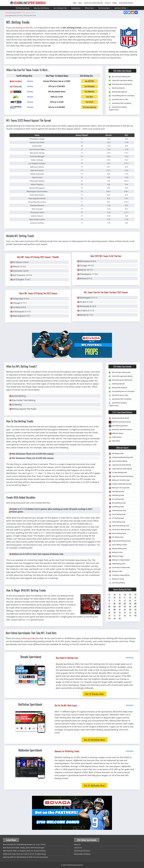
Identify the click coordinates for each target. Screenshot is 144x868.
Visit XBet (89, 97)
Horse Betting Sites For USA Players (122, 96)
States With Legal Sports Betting (121, 81)
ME (115, 604)
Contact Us (78, 848)
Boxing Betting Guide (117, 503)
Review (30, 81)
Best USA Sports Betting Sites (120, 77)
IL (115, 601)
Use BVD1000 (89, 81)
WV (109, 619)
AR (125, 595)
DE (120, 598)
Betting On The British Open (119, 480)
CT (109, 598)
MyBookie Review (116, 434)
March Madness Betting (118, 461)
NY (120, 610)
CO (135, 595)
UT (120, 616)
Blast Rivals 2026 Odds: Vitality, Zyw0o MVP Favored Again (24, 848)
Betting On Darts (116, 553)
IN (120, 601)
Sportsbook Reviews (126, 3)
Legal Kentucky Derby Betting (120, 465)
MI (130, 604)
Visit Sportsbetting (89, 107)
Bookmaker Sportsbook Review (120, 430)
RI (125, 613)
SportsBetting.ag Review (118, 426)
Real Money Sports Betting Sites (121, 84)
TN (109, 616)
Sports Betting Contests (118, 545)
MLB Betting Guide (116, 492)
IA (125, 601)
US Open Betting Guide (118, 473)
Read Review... (130, 658)
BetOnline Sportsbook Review (120, 422)
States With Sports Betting (93, 3)
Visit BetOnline (89, 86)
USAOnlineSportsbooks (75, 865)
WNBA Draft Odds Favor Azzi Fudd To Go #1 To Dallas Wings (24, 854)
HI (135, 598)
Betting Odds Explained (118, 92)
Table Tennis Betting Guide (119, 526)
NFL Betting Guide (116, 454)
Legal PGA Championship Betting (121, 477)
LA (109, 604)
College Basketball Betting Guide (121, 458)
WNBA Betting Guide (117, 564)
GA (130, 598)
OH (135, 610)
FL (125, 598)
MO (115, 607)
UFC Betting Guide (116, 518)
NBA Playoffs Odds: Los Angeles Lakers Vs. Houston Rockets (24, 851)
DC (115, 598)
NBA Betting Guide (116, 496)
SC (130, 613)
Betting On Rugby (116, 556)
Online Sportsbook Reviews (43, 8)
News (80, 3)
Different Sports (91, 8)
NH (135, 607)
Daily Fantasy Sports (105, 8)
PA (120, 613)
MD (120, 604)
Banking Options (77, 8)
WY (120, 619)
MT (120, 607)
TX (115, 616)
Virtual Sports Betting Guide (119, 530)
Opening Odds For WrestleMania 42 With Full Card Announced (25, 857)
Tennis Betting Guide (117, 522)
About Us (77, 844)
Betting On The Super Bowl (119, 488)
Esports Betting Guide (117, 534)
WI (115, 619)
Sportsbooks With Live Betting (120, 103)
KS (130, 601)
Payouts (108, 3)
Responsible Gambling (82, 854)
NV (130, 607)
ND (130, 610)
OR (115, 613)
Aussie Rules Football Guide (119, 568)
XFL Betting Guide (116, 537)
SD (135, 613)
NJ (109, 610)
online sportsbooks (30, 638)
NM (115, 610)
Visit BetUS (89, 102)
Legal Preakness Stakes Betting (120, 469)
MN (135, 604)
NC (125, 610)
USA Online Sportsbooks (24, 8)
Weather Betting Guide (118, 549)
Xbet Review (114, 441)
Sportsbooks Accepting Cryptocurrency (118, 108)
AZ (120, 595)
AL (109, 595)
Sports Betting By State (61, 8)
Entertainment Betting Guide (120, 541)
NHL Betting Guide (116, 499)
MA (125, 604)
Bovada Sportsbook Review (119, 418)
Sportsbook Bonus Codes (118, 100)
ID (109, 601)
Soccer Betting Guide (117, 515)
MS (109, 607)
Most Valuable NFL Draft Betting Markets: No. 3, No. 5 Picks (24, 844)
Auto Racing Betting (117, 583)
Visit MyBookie (89, 92)
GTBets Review (115, 437)
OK (109, 613)
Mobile (115, 3)
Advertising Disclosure (82, 851)
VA (125, 616)
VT (130, 616)
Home (75, 3)
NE (125, 607)
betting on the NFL (24, 28)
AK (115, 595)
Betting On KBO (115, 572)
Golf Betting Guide (116, 507)
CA (130, 595)
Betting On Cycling (116, 579)
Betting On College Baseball (119, 560)
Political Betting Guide (117, 511)
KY (135, 601)
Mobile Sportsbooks (117, 88)
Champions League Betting (119, 575)
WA (135, 616)
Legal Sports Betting (121, 8)
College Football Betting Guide (120, 484)
